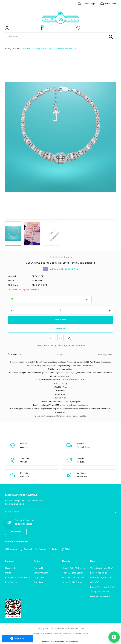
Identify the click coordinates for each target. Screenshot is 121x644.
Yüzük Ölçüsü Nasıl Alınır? (102, 568)
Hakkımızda (11, 568)
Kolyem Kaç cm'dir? (99, 573)
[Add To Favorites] (52, 338)
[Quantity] (60, 311)
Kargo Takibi (39, 578)
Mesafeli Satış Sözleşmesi (73, 568)
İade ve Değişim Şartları (73, 573)
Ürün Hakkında (15, 355)
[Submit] (112, 513)
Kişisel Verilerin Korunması (74, 578)
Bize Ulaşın (38, 583)
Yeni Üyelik (38, 568)
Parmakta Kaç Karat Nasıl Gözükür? (102, 580)
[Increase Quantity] (110, 311)
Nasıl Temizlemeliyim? (100, 597)
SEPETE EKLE (60, 320)
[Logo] (60, 17)
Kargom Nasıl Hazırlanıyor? (102, 587)
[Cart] (43, 28)
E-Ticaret (54, 642)
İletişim (8, 573)
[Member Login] (7, 28)
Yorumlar (59, 355)
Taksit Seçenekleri (105, 355)
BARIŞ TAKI (37, 281)
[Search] (60, 37)
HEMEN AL (60, 329)
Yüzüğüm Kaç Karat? (99, 592)
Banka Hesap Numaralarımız (18, 578)
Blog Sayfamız (12, 583)
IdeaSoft (46, 642)
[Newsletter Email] (60, 513)
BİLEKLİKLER (38, 276)
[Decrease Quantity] (11, 311)
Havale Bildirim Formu (72, 583)
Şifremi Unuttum (41, 573)
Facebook (17, 639)
